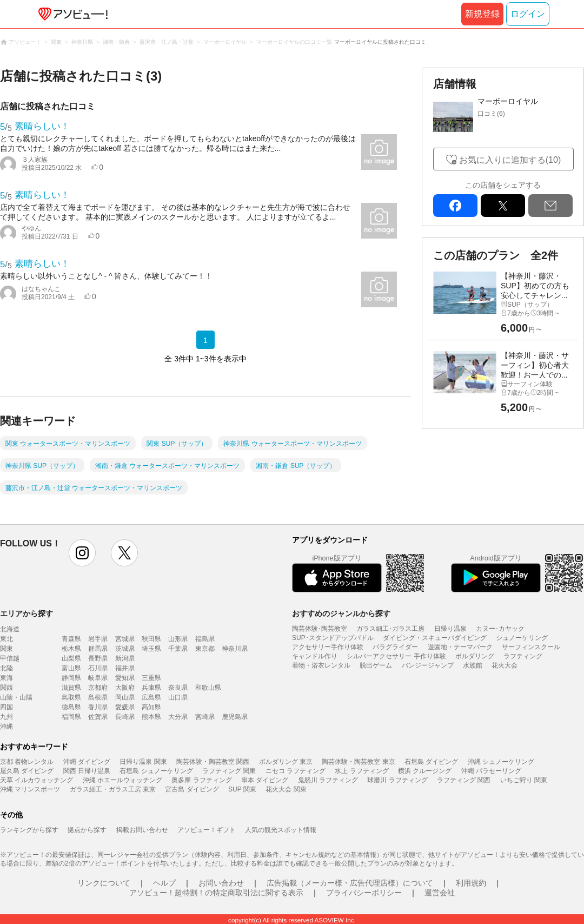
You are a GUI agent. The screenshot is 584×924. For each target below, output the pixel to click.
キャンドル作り (315, 656)
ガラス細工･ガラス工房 (390, 629)
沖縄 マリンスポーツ (30, 789)
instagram (82, 553)
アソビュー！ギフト (207, 830)
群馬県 (98, 649)
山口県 (178, 697)
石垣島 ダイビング (431, 762)
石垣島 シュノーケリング (156, 771)
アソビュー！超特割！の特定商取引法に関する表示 (216, 893)
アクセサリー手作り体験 (328, 647)
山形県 (178, 639)
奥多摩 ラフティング (201, 780)
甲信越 (10, 658)
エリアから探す (26, 613)
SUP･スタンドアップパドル (333, 638)
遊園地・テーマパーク (460, 647)
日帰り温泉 (450, 629)
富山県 (71, 668)
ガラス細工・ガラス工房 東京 (113, 789)
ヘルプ (164, 883)
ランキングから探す (29, 830)
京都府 (98, 688)
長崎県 (125, 717)
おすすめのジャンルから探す (341, 613)
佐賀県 (98, 717)
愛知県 (125, 678)
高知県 (151, 707)
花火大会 (505, 665)
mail (550, 206)
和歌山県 (208, 688)
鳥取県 (71, 697)
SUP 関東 (242, 789)
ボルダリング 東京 (286, 762)
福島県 (205, 639)
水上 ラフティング (361, 771)
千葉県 (178, 649)
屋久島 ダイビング (27, 771)
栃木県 (71, 649)
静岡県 (71, 678)
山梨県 (71, 658)
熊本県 (151, 717)
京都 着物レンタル (27, 762)
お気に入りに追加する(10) (510, 160)
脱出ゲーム (376, 665)
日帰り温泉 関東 (143, 762)
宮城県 (125, 639)
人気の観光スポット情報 (281, 830)
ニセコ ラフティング (296, 771)
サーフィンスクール (531, 647)
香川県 (98, 707)
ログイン (528, 14)
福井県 (125, 668)
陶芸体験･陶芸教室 (320, 629)
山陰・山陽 (16, 697)
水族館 (473, 665)
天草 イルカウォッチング (36, 780)
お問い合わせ (221, 883)
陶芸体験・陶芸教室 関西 (213, 762)
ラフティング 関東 (229, 771)
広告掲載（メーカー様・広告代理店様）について (350, 883)
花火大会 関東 (286, 789)
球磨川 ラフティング (397, 780)
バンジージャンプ (428, 665)
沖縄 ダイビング (87, 762)
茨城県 (125, 649)
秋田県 (151, 639)
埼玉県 (151, 649)
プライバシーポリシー (364, 893)
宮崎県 (205, 717)
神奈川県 (235, 649)
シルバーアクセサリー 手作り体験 (396, 656)
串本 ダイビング (265, 780)
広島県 (151, 697)
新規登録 (482, 14)
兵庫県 (151, 688)
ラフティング (523, 656)
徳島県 (71, 707)
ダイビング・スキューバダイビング (435, 638)
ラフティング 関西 (464, 780)
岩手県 (98, 639)
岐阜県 (98, 678)
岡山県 (125, 697)
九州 (6, 717)
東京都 (205, 649)
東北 (6, 639)
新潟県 (125, 658)
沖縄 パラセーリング (491, 771)
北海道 (10, 629)
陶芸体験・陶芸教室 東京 (358, 762)
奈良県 (178, 688)
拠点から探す (87, 830)
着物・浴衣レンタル (321, 665)
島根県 (98, 697)
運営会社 (440, 893)
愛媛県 (125, 707)
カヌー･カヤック (500, 629)
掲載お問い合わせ (142, 830)
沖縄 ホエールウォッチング (122, 780)
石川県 (98, 668)
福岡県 (71, 717)
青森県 (71, 639)
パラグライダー (395, 647)
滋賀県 (71, 688)
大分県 (178, 717)
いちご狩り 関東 (524, 780)
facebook (455, 206)
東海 (6, 678)
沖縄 (6, 727)
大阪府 (125, 688)
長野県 (98, 658)
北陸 (6, 668)
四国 (6, 707)
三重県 (151, 678)
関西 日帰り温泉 (87, 771)
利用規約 (471, 883)
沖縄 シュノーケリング (501, 762)
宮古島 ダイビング (192, 789)
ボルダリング (475, 656)
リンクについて (104, 883)
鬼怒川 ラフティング (328, 780)
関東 (6, 649)
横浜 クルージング (425, 771)
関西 (6, 688)
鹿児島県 (235, 717)
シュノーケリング (522, 638)
